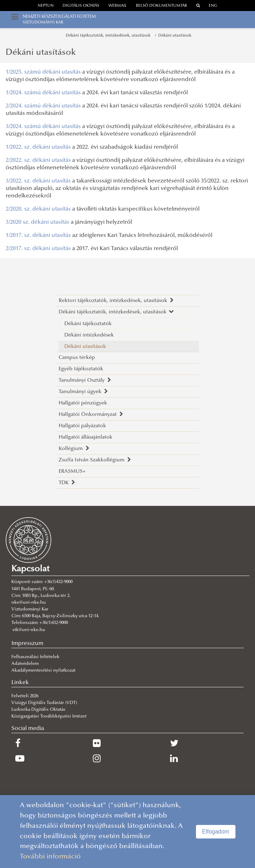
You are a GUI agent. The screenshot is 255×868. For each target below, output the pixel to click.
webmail (118, 6)
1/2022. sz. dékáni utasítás (39, 147)
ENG (213, 6)
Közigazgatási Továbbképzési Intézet (49, 716)
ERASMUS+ (72, 472)
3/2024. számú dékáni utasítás (43, 127)
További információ (50, 857)
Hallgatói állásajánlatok (86, 437)
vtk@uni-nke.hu (29, 630)
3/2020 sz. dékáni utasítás (38, 222)
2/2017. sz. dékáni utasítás (38, 249)
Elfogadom (216, 832)
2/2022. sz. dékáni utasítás (39, 160)
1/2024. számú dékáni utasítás (44, 93)
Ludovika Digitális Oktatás (38, 710)
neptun (46, 6)
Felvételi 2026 (25, 696)
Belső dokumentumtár (161, 6)
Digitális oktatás (81, 6)
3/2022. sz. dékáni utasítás (39, 181)
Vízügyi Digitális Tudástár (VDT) (45, 703)
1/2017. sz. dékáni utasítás (39, 235)
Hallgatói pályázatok (82, 426)
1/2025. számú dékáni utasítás (43, 72)
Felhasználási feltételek (35, 657)
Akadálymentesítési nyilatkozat (43, 671)
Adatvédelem (25, 664)
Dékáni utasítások (175, 36)
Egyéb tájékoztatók (81, 369)
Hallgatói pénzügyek (83, 403)
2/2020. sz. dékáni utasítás (39, 209)
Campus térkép (77, 358)
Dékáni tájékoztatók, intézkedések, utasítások (109, 36)
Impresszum (27, 644)
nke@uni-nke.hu (29, 603)
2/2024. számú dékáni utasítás (44, 106)
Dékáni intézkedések (89, 335)
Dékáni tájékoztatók (88, 324)
